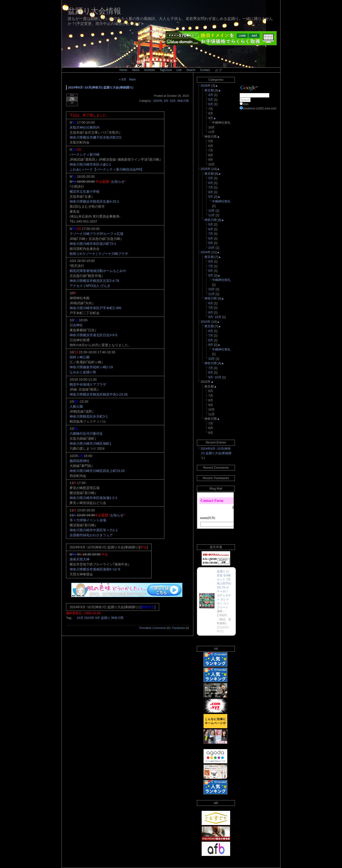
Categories (216, 80)
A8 (216, 649)
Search (191, 70)
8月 (211, 192)
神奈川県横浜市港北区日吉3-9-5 (93, 335)
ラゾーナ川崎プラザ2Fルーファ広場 (96, 234)
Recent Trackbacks (216, 478)
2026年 (206, 86)
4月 (211, 95)
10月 (80, 618)
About (135, 70)
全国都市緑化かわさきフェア (91, 535)
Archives (149, 70)
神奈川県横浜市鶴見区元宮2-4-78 (94, 281)
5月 (211, 100)
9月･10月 (170, 101)
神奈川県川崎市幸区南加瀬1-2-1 (93, 498)
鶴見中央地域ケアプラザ (88, 384)
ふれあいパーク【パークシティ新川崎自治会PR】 (107, 169)
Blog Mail (216, 488)
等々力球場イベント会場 (88, 520)
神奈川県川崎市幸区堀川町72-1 (93, 244)
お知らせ (118, 182)
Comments (160, 628)
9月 (98, 618)
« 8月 (123, 79)
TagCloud (166, 70)
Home (123, 70)
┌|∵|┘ (218, 70)
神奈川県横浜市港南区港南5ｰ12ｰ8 (95, 569)
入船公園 (76, 406)
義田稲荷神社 (80, 461)
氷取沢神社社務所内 (85, 127)
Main (132, 79)
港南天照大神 (80, 559)
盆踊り (106, 618)
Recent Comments (216, 468)
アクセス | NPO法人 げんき (90, 286)
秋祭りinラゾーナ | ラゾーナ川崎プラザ (99, 254)
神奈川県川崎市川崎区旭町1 (90, 443)
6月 (211, 104)
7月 (211, 187)
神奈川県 (183, 101)
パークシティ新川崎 (85, 154)
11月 (211, 215)
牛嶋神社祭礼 (221, 201)
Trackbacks (178, 628)
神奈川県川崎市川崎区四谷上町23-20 (97, 471)
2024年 (158, 101)
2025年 (206, 169)
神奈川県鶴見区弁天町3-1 (89, 416)
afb (216, 803)
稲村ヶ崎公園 (80, 357)
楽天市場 (216, 547)
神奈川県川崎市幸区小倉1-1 (90, 164)
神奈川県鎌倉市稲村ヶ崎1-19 (91, 367)
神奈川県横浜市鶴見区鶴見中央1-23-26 (99, 394)
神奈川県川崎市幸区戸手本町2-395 (95, 308)
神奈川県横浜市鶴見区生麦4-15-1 (94, 201)
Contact (205, 70)
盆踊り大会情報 (94, 11)
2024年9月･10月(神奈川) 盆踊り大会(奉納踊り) (101, 87)
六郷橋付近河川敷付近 (86, 434)
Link (179, 70)
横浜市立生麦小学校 (85, 191)
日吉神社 (76, 325)
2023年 (89, 618)
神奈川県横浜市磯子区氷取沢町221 (96, 137)
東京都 (209, 90)
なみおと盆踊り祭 (83, 372)
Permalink (145, 628)
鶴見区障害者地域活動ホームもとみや (98, 271)
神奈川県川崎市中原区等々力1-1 (94, 530)
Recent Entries (216, 442)
